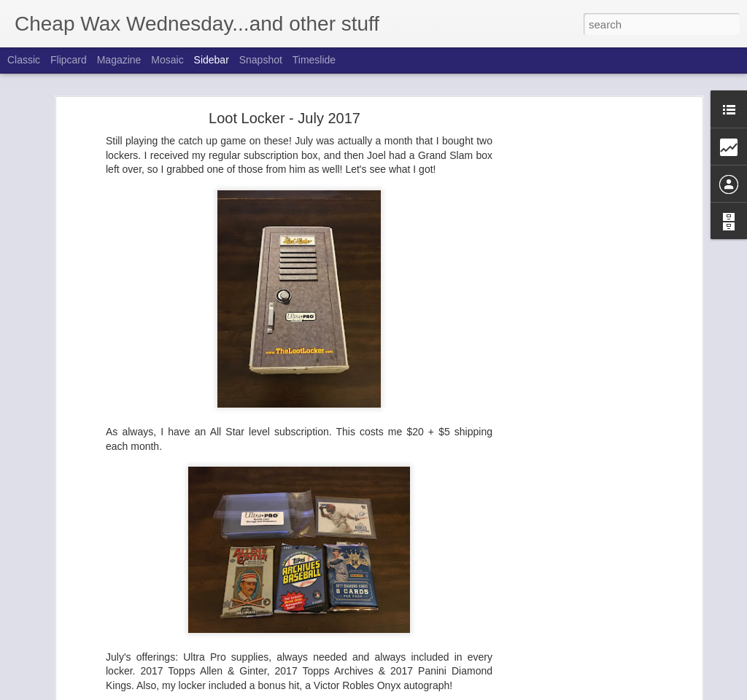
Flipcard (69, 60)
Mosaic (167, 60)
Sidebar (212, 60)
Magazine (119, 60)
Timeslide (314, 60)
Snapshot (261, 60)
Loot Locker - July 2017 (285, 114)
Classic (24, 60)
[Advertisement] (573, 343)
